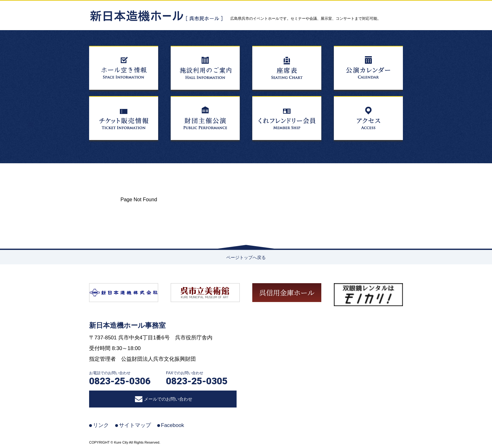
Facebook (173, 425)
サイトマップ (135, 425)
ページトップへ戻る (246, 257)
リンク (101, 425)
